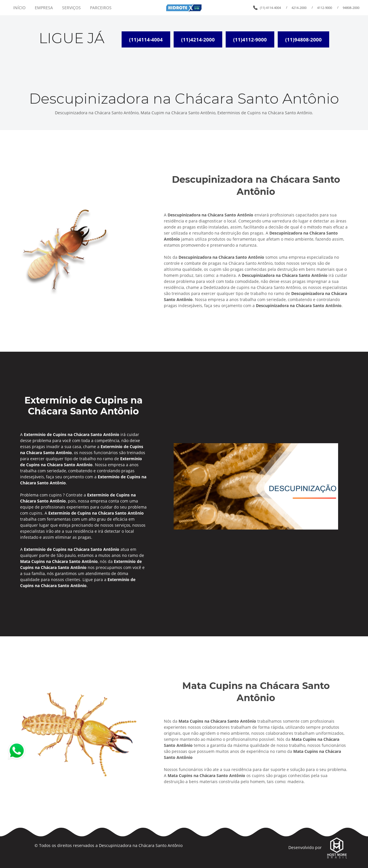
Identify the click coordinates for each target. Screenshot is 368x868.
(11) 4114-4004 (270, 8)
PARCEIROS (101, 8)
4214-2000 (299, 8)
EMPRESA (44, 8)
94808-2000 (351, 8)
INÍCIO (19, 8)
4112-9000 (325, 8)
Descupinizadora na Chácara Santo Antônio (141, 845)
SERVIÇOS (71, 8)
